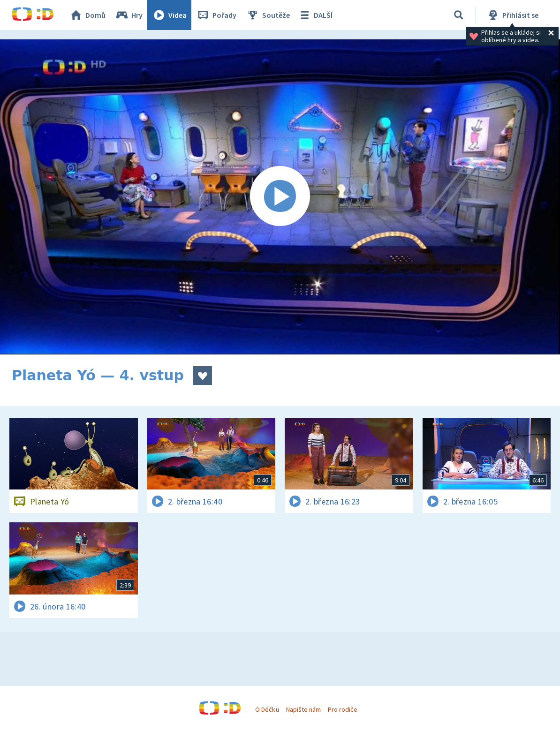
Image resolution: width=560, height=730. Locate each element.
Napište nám (303, 709)
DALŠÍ (315, 15)
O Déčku (267, 709)
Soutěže (268, 15)
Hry (129, 15)
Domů (87, 15)
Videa (169, 15)
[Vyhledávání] (459, 15)
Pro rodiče (343, 709)
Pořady (216, 15)
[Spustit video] (280, 197)
